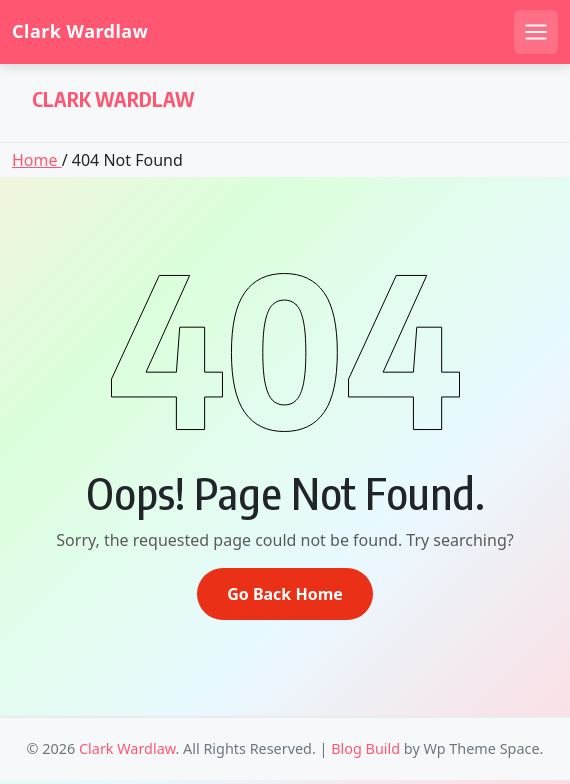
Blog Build (365, 748)
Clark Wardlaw (80, 31)
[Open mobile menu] (536, 32)
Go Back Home (285, 594)
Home (37, 160)
